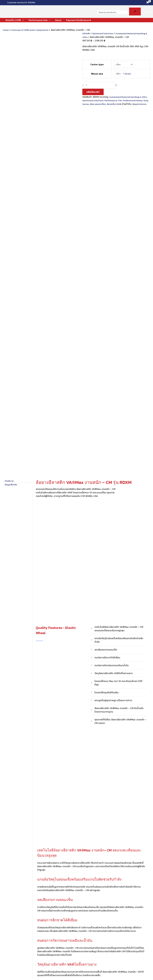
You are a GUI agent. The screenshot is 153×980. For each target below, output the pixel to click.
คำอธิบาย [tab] (9, 110)
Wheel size (97, 72)
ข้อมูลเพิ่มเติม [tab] (12, 113)
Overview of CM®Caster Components (32, 30)
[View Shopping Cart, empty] (147, 3)
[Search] (135, 12)
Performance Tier (115, 99)
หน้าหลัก (87, 33)
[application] (22, 20)
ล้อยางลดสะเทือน (104, 103)
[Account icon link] (147, 12)
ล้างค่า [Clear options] (128, 72)
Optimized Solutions (104, 33)
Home (6, 30)
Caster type (97, 64)
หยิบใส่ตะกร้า (93, 91)
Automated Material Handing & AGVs (129, 96)
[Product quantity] (101, 84)
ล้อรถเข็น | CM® (121, 103)
